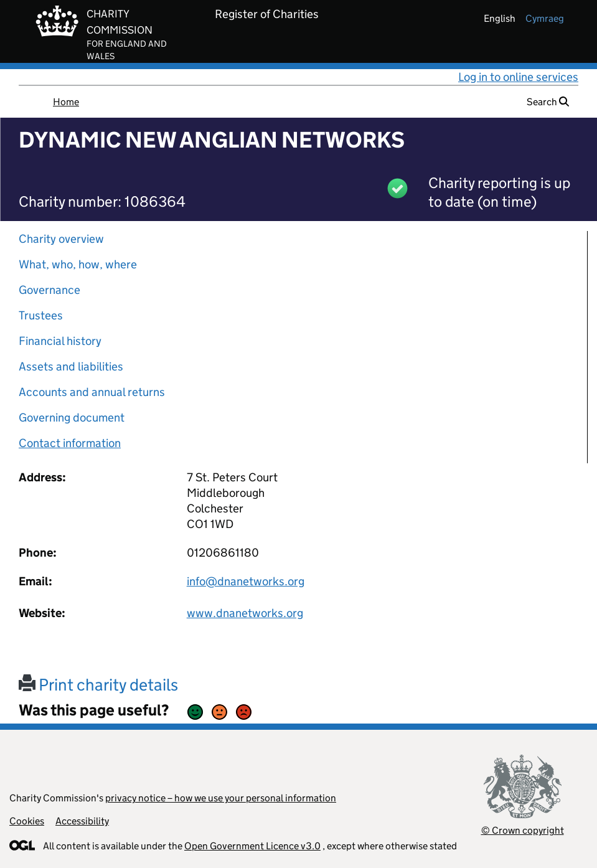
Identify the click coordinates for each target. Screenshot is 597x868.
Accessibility (82, 821)
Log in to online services (518, 77)
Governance (49, 290)
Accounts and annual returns (92, 392)
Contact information (70, 443)
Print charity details (98, 685)
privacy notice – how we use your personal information (221, 798)
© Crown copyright (523, 830)
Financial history (60, 341)
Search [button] (548, 102)
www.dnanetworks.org (245, 613)
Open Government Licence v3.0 (252, 846)
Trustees (41, 315)
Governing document (72, 417)
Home (66, 102)
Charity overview (61, 239)
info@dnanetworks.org (246, 581)
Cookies (27, 821)
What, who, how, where (78, 264)
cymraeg (545, 18)
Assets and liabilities (71, 366)
